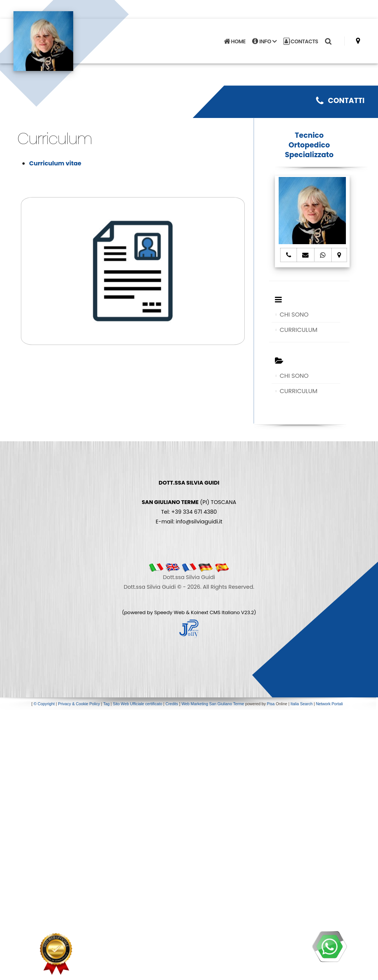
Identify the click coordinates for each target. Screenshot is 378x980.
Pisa (271, 704)
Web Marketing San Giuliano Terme (213, 704)
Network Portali (329, 704)
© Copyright (44, 704)
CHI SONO (294, 315)
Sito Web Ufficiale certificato (137, 704)
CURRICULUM (299, 330)
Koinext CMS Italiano (216, 612)
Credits (172, 704)
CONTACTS (301, 41)
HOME (235, 41)
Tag (106, 704)
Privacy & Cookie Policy (79, 704)
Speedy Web (170, 612)
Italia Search (302, 704)
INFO (264, 41)
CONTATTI (340, 101)
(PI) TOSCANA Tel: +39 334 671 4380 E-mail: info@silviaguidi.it (189, 502)
